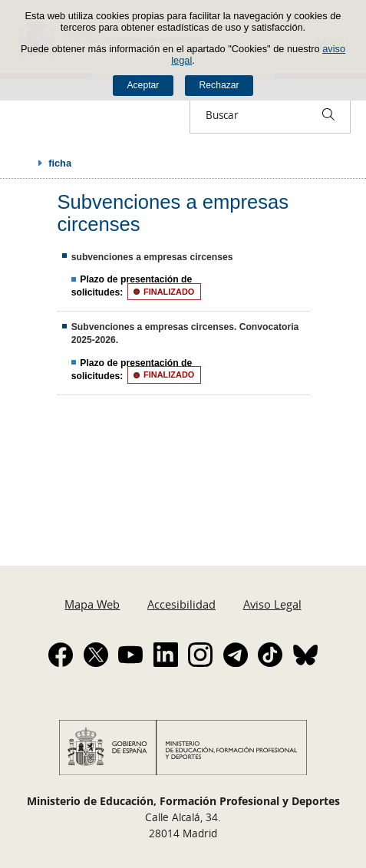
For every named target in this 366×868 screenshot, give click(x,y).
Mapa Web (92, 604)
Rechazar (219, 85)
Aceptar (143, 85)
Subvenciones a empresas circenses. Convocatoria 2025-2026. (185, 333)
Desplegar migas (25, 163)
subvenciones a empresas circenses (152, 257)
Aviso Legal (272, 604)
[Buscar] (328, 114)
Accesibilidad (181, 604)
